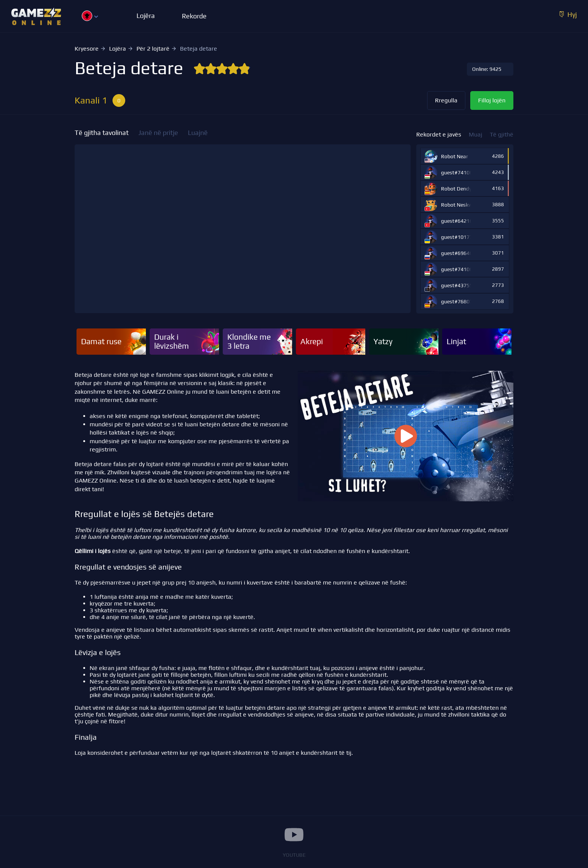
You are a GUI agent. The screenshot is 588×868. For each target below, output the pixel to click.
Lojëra (118, 49)
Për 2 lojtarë (153, 49)
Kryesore (87, 49)
